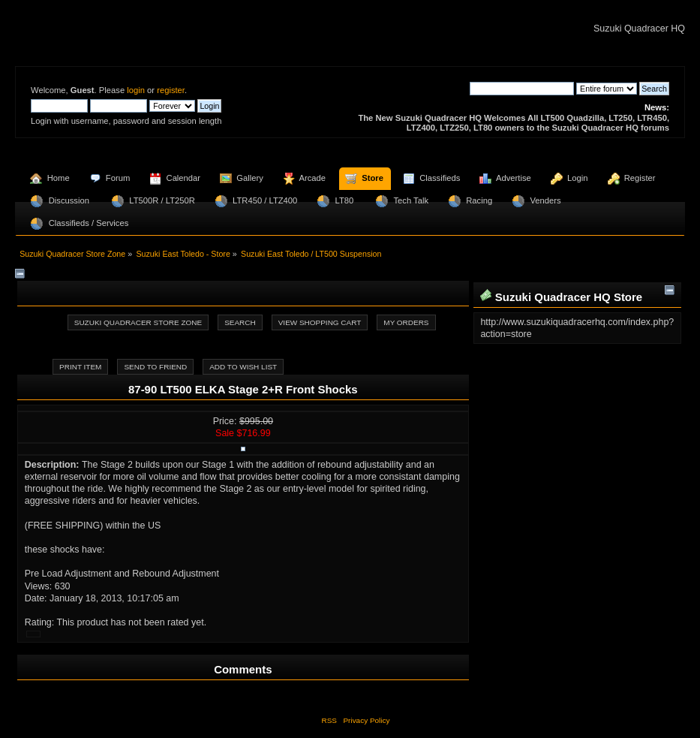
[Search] (522, 89)
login (136, 90)
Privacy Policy (366, 720)
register (171, 90)
